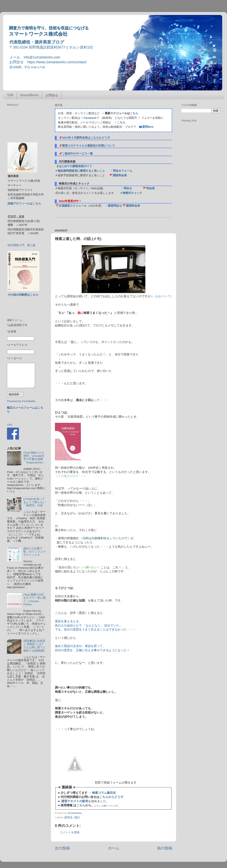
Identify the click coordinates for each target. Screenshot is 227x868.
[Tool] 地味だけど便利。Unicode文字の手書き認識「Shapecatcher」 (34, 458)
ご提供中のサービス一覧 (77, 154)
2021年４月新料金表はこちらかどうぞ (86, 138)
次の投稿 (62, 848)
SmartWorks (29, 95)
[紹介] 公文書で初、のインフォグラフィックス (34, 552)
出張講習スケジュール (73, 206)
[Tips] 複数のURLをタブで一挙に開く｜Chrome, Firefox (34, 599)
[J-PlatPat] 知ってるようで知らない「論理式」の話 (34, 502)
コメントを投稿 (70, 832)
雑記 (77, 817)
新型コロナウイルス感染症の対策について (89, 146)
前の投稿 (165, 848)
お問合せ (52, 95)
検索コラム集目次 (104, 793)
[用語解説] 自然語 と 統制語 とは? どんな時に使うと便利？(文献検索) (34, 646)
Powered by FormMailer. (22, 401)
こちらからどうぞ (111, 797)
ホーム (114, 848)
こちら (134, 113)
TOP (10, 95)
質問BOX (148, 127)
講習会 (68, 817)
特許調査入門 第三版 (22, 245)
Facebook (90, 118)
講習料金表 (133, 206)
